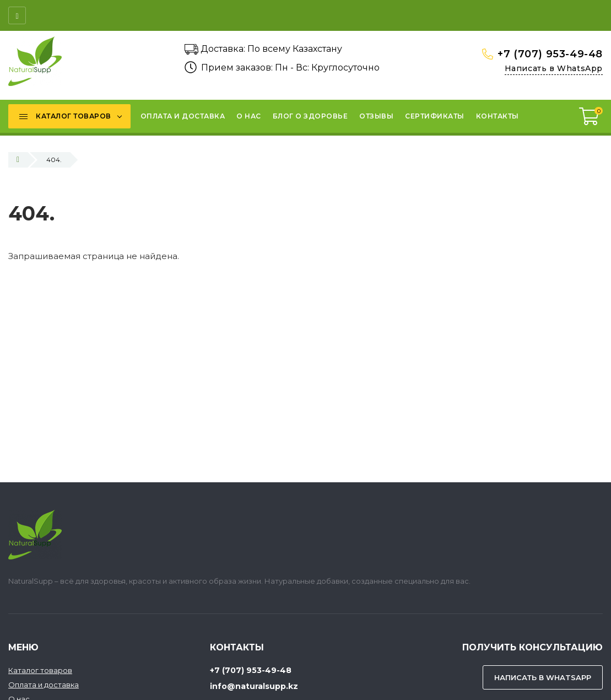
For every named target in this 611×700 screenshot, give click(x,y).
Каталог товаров (40, 670)
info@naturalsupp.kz (254, 686)
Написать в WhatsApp (554, 68)
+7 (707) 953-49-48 (550, 54)
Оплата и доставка (44, 685)
